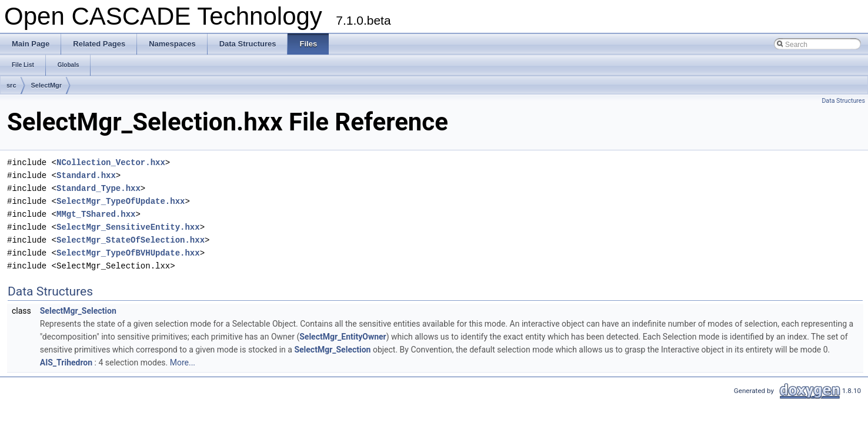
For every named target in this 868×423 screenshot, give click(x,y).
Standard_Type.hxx (99, 188)
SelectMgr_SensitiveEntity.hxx (128, 227)
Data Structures (843, 101)
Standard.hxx (86, 175)
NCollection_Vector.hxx (111, 162)
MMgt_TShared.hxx (96, 214)
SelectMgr (47, 85)
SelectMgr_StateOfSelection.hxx (131, 240)
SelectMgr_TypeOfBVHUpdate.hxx (128, 253)
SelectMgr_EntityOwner (343, 337)
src (11, 85)
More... (183, 362)
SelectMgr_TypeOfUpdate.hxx (121, 201)
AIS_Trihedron (66, 362)
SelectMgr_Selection (78, 311)
